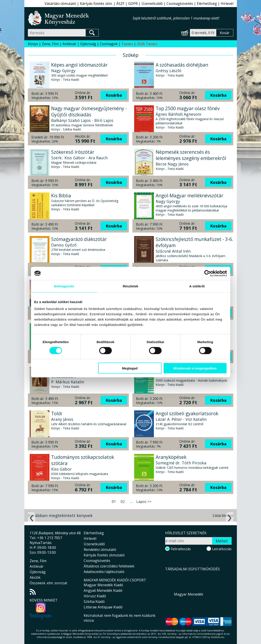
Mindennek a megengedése (195, 368)
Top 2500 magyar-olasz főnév (188, 108)
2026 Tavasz (147, 44)
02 (123, 502)
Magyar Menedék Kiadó (103, 585)
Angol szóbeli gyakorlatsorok (187, 413)
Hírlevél (227, 4)
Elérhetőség (207, 4)
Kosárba (114, 95)
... (131, 502)
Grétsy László (168, 71)
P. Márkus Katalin (68, 382)
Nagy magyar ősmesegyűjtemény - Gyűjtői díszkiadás (89, 111)
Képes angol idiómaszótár (79, 65)
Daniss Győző (64, 245)
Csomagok (109, 44)
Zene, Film (50, 44)
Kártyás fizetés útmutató (104, 555)
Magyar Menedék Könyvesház (80, 18)
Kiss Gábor (61, 469)
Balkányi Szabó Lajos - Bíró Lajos (82, 120)
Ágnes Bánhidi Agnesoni (178, 114)
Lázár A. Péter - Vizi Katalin (181, 419)
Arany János (62, 419)
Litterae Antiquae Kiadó (103, 607)
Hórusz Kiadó (95, 596)
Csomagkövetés (180, 4)
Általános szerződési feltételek (109, 566)
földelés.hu (218, 637)
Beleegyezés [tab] (64, 286)
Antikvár (69, 44)
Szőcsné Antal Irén (173, 251)
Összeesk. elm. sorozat (48, 583)
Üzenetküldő (152, 4)
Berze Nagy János (172, 164)
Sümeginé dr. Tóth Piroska (181, 463)
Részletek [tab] (130, 286)
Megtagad (130, 368)
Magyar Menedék (189, 594)
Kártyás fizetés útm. (96, 4)
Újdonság (88, 44)
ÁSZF (120, 4)
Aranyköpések (171, 457)
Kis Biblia (61, 196)
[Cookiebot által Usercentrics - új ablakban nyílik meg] (208, 273)
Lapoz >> (144, 502)
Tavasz (127, 44)
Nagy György (63, 71)
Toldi (57, 413)
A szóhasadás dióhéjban (182, 65)
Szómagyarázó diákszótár (79, 239)
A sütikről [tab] (197, 286)
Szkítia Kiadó (94, 602)
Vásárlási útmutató (60, 4)
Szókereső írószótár (73, 152)
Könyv (33, 44)
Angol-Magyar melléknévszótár (189, 196)
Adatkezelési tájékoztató (104, 572)
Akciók (35, 577)
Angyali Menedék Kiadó (103, 590)
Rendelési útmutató (100, 550)
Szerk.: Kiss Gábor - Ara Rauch (79, 158)
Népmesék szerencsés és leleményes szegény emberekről (191, 155)
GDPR (133, 4)
